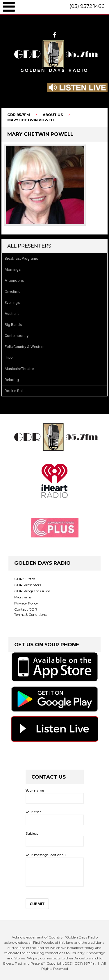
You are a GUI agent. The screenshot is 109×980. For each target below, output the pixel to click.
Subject (55, 839)
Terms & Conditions (30, 614)
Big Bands (13, 325)
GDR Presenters (28, 585)
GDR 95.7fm (25, 579)
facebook (54, 35)
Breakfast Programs (21, 258)
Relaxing (12, 380)
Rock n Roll (14, 391)
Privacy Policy (26, 603)
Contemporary (17, 336)
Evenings (12, 303)
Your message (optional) (55, 870)
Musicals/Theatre (19, 369)
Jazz (9, 358)
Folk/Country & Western (25, 347)
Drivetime (12, 292)
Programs (23, 597)
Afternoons (14, 280)
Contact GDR (26, 609)
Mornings (13, 269)
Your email (55, 817)
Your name (55, 796)
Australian (13, 314)
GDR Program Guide (32, 591)
